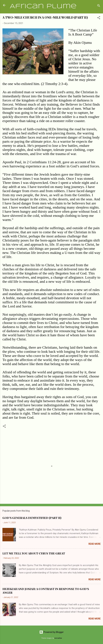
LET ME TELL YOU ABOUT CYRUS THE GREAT (34, 553)
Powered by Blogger (51, 632)
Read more (95, 544)
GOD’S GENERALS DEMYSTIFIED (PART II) (32, 518)
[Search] (99, 6)
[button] (99, 18)
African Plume (43, 6)
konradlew (58, 638)
